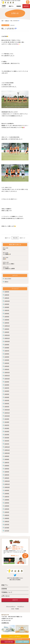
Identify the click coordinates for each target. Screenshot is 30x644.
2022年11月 (7, 375)
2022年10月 (7, 379)
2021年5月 (7, 431)
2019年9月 (7, 490)
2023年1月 (7, 369)
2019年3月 (7, 509)
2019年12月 (7, 481)
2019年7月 (7, 497)
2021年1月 (7, 444)
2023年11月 (7, 338)
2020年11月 (7, 450)
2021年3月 (7, 438)
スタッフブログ (8, 279)
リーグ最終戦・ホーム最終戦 (9, 268)
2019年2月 (7, 512)
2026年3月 (7, 295)
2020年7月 (7, 462)
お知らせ (7, 21)
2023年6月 (7, 354)
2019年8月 (7, 493)
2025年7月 (7, 310)
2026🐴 (4, 259)
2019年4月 (7, 506)
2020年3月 (7, 475)
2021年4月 (7, 434)
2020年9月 (7, 456)
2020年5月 (7, 469)
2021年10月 (7, 416)
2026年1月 (7, 298)
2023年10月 (7, 341)
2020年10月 (7, 453)
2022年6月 (7, 391)
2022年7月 (7, 388)
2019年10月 (7, 487)
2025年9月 (7, 304)
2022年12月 (7, 372)
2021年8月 (7, 422)
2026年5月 (7, 292)
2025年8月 (7, 307)
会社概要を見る (5, 623)
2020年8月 (7, 459)
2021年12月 (7, 410)
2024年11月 (7, 326)
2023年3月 (7, 363)
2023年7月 (7, 351)
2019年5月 (7, 503)
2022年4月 (7, 397)
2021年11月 (7, 413)
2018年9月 (7, 518)
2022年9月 (7, 382)
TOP (2, 21)
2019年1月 (7, 515)
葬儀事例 (19, 6)
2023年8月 (7, 348)
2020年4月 (7, 472)
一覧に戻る (15, 238)
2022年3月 (7, 400)
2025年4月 (7, 320)
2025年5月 (7, 317)
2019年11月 (7, 484)
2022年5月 (7, 394)
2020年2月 (7, 478)
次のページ (22, 238)
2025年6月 (7, 313)
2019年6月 (7, 500)
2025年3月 (7, 323)
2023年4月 (7, 360)
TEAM (4, 249)
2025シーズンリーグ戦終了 (9, 264)
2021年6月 (7, 428)
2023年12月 (7, 335)
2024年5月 (7, 329)
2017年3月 (7, 531)
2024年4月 (7, 332)
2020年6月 (7, 466)
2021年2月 (7, 441)
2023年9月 (7, 345)
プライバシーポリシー (11, 607)
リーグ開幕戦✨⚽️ (7, 254)
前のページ (8, 238)
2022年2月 (7, 403)
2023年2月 (7, 366)
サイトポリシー (21, 607)
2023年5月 (7, 357)
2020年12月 (7, 447)
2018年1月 (7, 521)
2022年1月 (7, 407)
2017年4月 (7, 528)
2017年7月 (7, 524)
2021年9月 (7, 419)
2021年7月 (7, 425)
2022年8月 (7, 385)
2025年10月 (7, 301)
